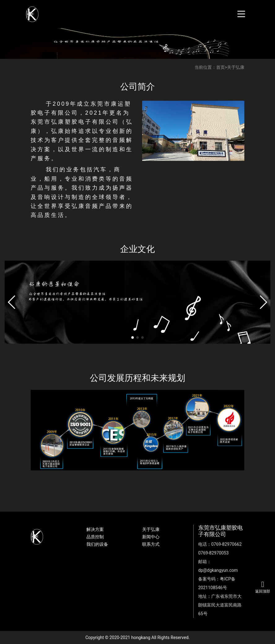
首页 (220, 67)
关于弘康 (236, 67)
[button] (12, 302)
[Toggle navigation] (241, 14)
